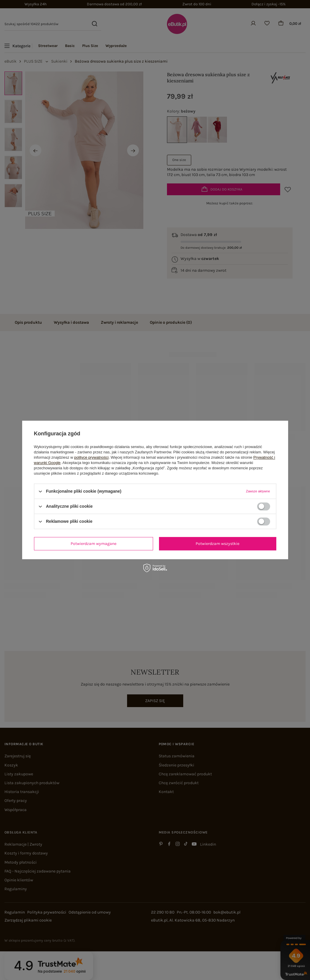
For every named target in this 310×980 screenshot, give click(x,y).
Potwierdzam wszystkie (218, 544)
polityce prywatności (91, 457)
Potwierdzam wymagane (94, 544)
